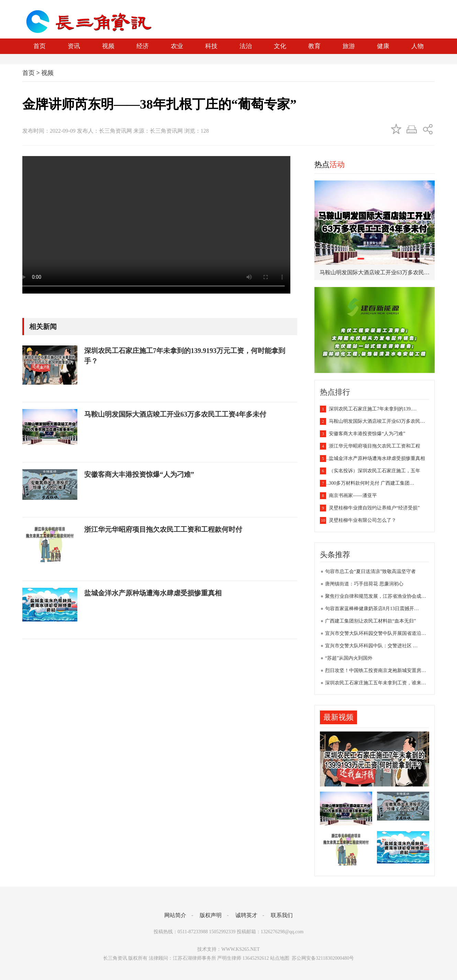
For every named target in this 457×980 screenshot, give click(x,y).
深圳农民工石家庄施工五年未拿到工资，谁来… (376, 683)
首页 (40, 46)
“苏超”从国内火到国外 (349, 658)
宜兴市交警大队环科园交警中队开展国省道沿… (376, 633)
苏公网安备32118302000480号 (322, 958)
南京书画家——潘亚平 (348, 495)
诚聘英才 (246, 915)
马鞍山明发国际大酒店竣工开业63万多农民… (372, 421)
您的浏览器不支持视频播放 (153, 225)
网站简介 (175, 915)
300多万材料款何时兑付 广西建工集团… (367, 483)
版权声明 (211, 915)
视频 (108, 46)
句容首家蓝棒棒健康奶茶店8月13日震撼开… (372, 609)
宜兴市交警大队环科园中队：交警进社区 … (371, 646)
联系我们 (282, 915)
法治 (246, 46)
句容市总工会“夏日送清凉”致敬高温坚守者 (370, 571)
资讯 (74, 46)
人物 (417, 46)
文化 (280, 46)
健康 (383, 46)
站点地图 (280, 958)
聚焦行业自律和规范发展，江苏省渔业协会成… (376, 596)
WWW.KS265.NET (240, 949)
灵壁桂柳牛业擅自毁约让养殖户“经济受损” (370, 508)
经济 (143, 46)
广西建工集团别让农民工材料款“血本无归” (370, 621)
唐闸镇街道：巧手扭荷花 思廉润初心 (364, 584)
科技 (211, 46)
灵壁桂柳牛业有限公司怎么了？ (358, 520)
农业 (177, 46)
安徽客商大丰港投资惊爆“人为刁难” (363, 434)
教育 (314, 46)
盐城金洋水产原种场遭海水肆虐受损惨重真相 (372, 458)
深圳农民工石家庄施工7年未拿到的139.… (368, 409)
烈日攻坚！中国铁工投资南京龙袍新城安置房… (376, 670)
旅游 (349, 46)
